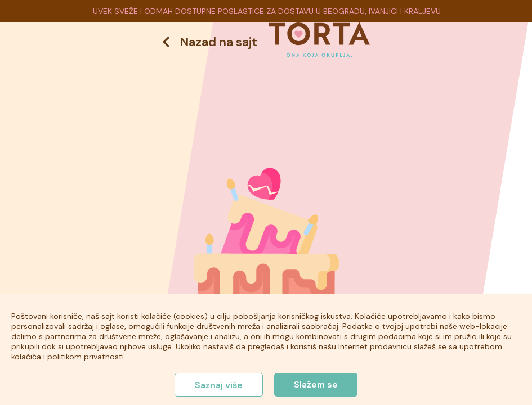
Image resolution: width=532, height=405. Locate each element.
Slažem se (316, 384)
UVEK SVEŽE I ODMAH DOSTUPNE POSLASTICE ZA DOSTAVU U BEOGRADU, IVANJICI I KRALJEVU (267, 11)
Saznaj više (219, 385)
